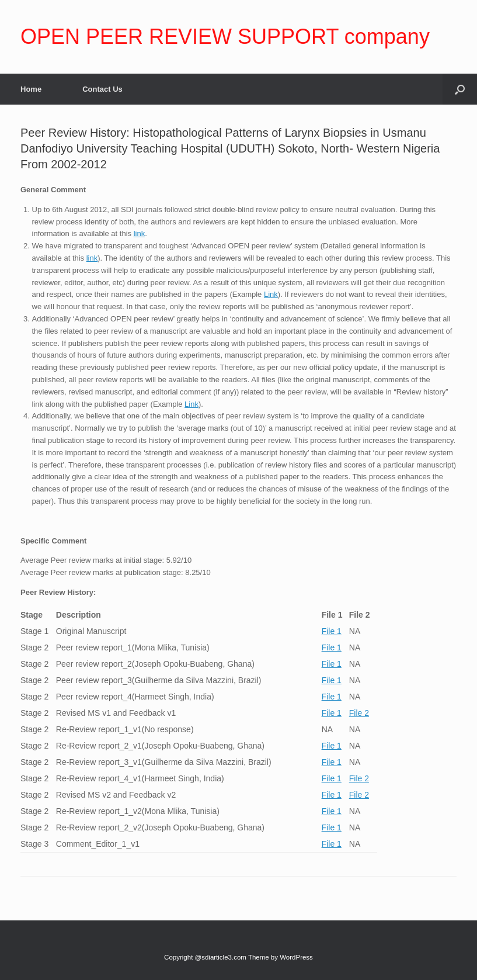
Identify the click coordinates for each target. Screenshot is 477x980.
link (140, 233)
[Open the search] (460, 89)
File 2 (359, 713)
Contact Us (102, 89)
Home (31, 89)
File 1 (332, 631)
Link (271, 294)
